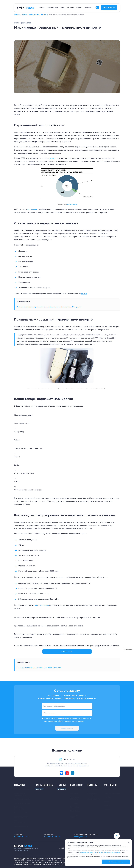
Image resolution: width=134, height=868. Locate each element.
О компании (88, 8)
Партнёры (79, 8)
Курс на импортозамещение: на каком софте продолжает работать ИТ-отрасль (50, 307)
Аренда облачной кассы (22, 803)
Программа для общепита (19, 808)
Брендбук (107, 798)
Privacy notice (129, 650)
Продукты (42, 8)
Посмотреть (39, 790)
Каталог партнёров (93, 799)
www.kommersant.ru (72, 204)
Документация (75, 807)
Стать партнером (93, 790)
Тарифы (62, 8)
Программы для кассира (22, 790)
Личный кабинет (109, 8)
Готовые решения (52, 8)
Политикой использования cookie (88, 852)
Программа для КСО (21, 813)
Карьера (107, 806)
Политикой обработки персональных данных (74, 719)
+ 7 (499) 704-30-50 (22, 837)
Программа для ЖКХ (21, 817)
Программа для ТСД (21, 827)
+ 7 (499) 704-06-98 (53, 837)
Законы (44, 15)
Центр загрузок (75, 790)
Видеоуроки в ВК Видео (74, 799)
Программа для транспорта (20, 822)
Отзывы (107, 802)
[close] (133, 650)
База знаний (70, 8)
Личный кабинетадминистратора (20, 795)
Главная (17, 15)
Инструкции (74, 794)
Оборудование (75, 811)
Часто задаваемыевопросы (76, 816)
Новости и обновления (30, 15)
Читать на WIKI (67, 652)
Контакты (107, 810)
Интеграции (74, 803)
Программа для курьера (22, 799)
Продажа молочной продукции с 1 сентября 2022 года (40, 668)
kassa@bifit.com (82, 837)
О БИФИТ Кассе (110, 790)
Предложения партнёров (92, 795)
